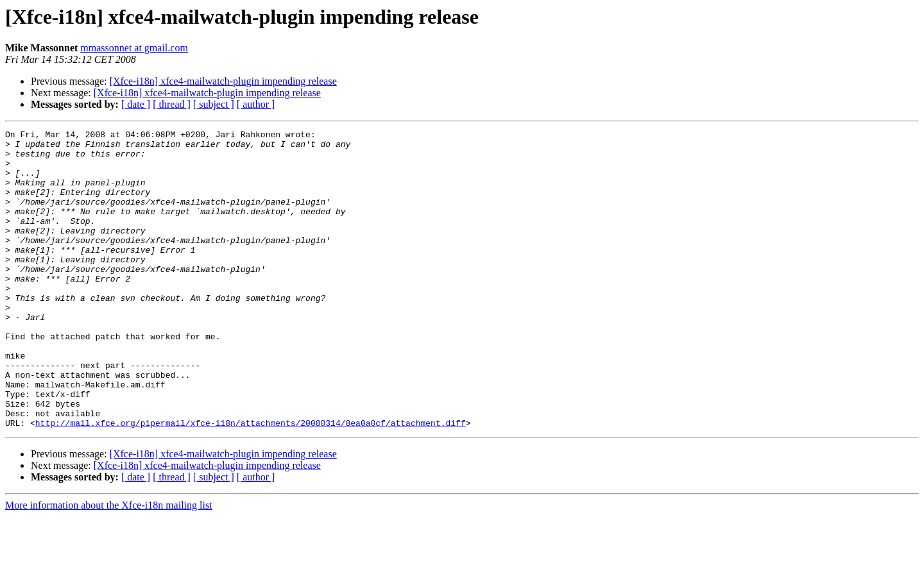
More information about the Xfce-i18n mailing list (109, 565)
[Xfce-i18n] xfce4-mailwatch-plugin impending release (223, 81)
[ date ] (136, 104)
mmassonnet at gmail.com (134, 48)
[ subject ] (214, 104)
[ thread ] (172, 104)
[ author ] (256, 104)
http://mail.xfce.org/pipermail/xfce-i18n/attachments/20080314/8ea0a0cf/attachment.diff (251, 482)
